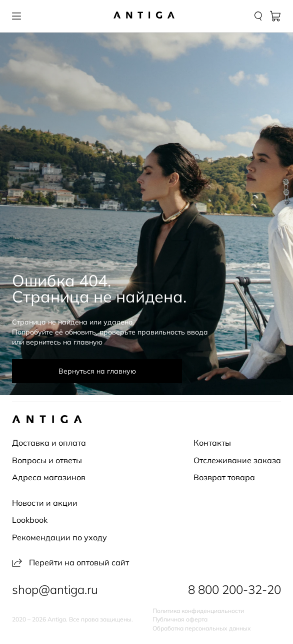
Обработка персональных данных (202, 628)
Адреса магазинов (49, 477)
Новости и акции (45, 503)
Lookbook (30, 520)
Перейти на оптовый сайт (70, 562)
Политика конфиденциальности (198, 611)
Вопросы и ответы (47, 460)
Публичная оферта (180, 619)
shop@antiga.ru (55, 589)
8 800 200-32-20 (234, 589)
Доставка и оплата (49, 443)
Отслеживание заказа (237, 460)
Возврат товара (224, 477)
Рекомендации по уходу (59, 537)
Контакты (212, 443)
